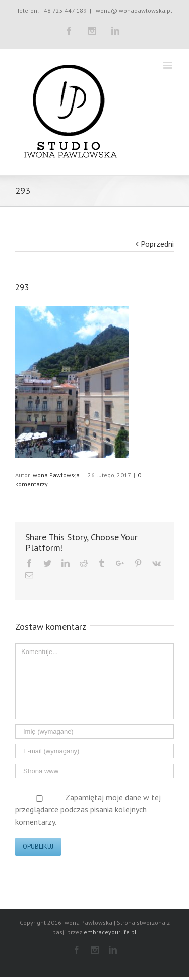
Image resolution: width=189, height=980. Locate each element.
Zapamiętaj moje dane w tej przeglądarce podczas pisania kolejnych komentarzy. (88, 809)
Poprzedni (157, 244)
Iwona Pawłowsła (55, 475)
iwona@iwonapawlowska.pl (133, 10)
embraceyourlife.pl (110, 932)
